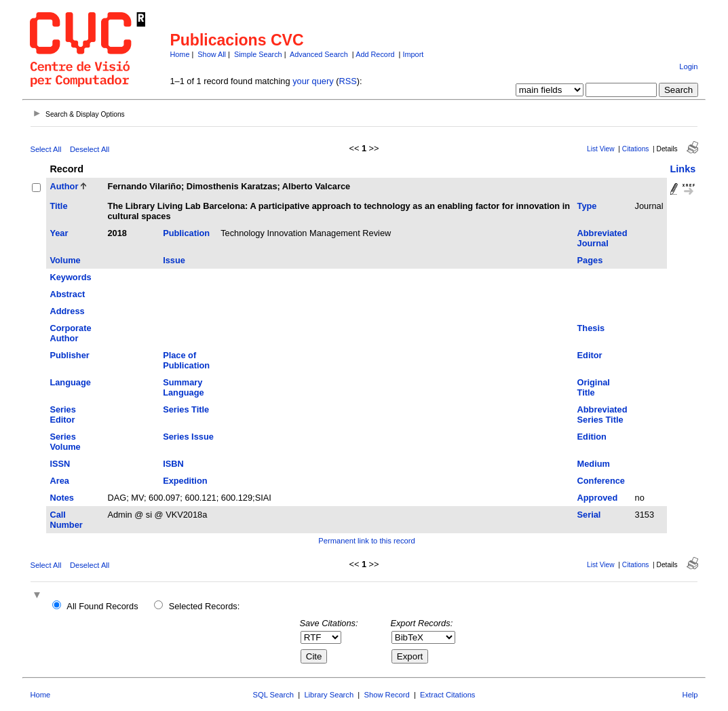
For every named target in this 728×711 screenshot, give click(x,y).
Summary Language (183, 387)
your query (313, 81)
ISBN (173, 464)
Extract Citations (447, 695)
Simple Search (258, 54)
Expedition (185, 481)
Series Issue (188, 437)
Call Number (66, 520)
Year (59, 233)
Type (587, 206)
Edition (592, 437)
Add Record (375, 54)
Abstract (67, 294)
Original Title (594, 387)
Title (58, 206)
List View (601, 149)
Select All (45, 149)
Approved (598, 498)
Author (64, 186)
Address (67, 311)
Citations (636, 149)
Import (413, 54)
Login (688, 66)
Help (690, 695)
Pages (590, 260)
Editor (590, 355)
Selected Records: (205, 606)
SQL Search (274, 695)
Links (683, 169)
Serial (589, 515)
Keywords (70, 277)
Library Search (329, 695)
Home (179, 54)
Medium (594, 464)
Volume (65, 260)
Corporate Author (70, 333)
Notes (62, 498)
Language (70, 382)
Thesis (591, 328)
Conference (601, 481)
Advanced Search (319, 54)
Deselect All (90, 149)
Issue (174, 260)
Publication (186, 233)
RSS (347, 81)
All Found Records (102, 606)
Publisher (69, 355)
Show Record (387, 695)
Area (59, 481)
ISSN (60, 464)
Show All (212, 54)
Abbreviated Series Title (602, 415)
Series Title (186, 409)
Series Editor (62, 415)
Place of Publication (186, 360)
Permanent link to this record (366, 541)
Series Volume (65, 442)
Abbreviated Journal (602, 238)
